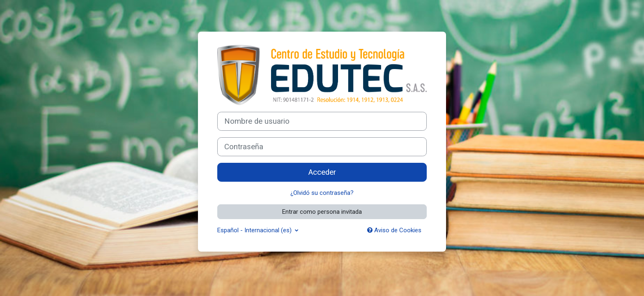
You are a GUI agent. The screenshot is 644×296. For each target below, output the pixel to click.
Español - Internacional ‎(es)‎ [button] (255, 230)
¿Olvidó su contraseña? (322, 193)
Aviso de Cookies (394, 230)
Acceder (322, 172)
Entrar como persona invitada (322, 212)
